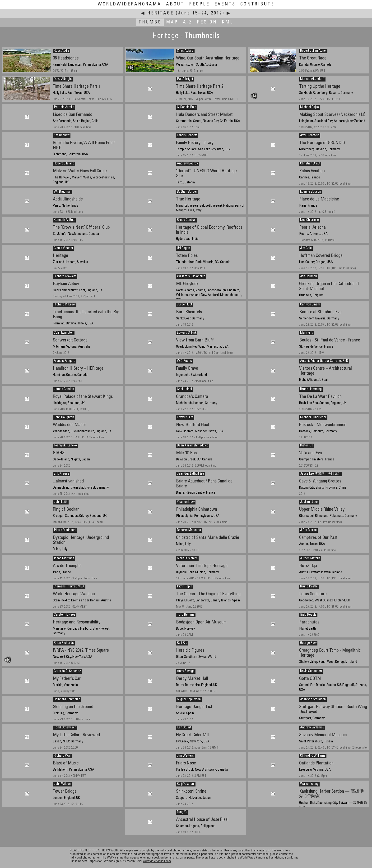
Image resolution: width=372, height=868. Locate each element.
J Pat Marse (308, 530)
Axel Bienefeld (310, 136)
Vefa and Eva (311, 453)
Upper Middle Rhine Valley (322, 510)
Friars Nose (186, 763)
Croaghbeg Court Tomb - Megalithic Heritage (330, 653)
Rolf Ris (182, 643)
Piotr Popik (184, 587)
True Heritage (188, 199)
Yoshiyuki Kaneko (65, 446)
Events (225, 4)
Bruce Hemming (311, 389)
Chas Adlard (185, 51)
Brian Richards (64, 643)
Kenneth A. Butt (64, 220)
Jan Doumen (309, 277)
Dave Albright (63, 79)
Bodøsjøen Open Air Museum (201, 622)
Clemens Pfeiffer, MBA (69, 587)
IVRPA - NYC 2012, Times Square (81, 651)
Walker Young (309, 784)
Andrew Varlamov (312, 728)
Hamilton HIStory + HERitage (78, 369)
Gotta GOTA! (310, 679)
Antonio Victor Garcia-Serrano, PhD (324, 361)
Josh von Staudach (313, 700)
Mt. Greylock (187, 284)
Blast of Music (66, 763)
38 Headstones (66, 58)
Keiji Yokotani (186, 784)
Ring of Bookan (66, 510)
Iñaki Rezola (308, 615)
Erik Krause (62, 474)
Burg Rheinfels (189, 312)
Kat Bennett (62, 136)
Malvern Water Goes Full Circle (80, 171)
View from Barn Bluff (195, 340)
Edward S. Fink (187, 333)
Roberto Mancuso (189, 530)
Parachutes (309, 622)
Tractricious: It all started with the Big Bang (86, 315)
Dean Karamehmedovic (193, 446)
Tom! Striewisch (65, 728)
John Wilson (62, 784)
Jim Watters (185, 756)
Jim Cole (306, 248)
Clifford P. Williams (313, 756)
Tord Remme (186, 615)
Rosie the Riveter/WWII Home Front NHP (84, 145)
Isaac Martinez (64, 559)
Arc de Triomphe (67, 566)
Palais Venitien (312, 171)
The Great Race (313, 58)
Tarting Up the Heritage (320, 87)
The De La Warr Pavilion (320, 397)
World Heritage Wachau (74, 594)
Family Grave (187, 369)
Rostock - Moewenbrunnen (323, 425)
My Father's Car (67, 679)
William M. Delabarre (191, 277)
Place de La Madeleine (319, 199)
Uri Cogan (184, 248)
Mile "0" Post (187, 453)
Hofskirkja (308, 566)
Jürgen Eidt (185, 305)
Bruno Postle (309, 587)
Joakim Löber (309, 502)
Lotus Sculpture (313, 594)
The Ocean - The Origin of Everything (208, 594)
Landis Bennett (187, 136)
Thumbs (150, 22)
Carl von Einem (310, 305)
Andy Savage (186, 671)
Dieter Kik (307, 446)
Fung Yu (182, 812)
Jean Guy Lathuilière (191, 474)
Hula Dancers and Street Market (204, 115)
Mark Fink (307, 333)
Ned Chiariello (309, 220)
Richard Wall (63, 756)
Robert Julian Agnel (313, 51)
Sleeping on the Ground (73, 707)
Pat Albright (185, 79)
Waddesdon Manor (70, 425)
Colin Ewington (64, 333)
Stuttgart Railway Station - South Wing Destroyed (333, 709)
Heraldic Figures (190, 651)
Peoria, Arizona (312, 228)
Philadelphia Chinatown (197, 510)
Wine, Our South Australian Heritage (208, 58)
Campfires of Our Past (318, 538)
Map (172, 22)
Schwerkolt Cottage (70, 340)
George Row (308, 643)
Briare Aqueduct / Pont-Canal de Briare (204, 484)
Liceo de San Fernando (73, 115)
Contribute (257, 4)
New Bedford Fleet (193, 425)
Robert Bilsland (64, 164)
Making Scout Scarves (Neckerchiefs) (332, 115)
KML (228, 22)
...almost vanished (68, 481)
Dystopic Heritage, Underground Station (81, 540)
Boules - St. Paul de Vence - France (330, 340)
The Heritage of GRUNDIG (322, 143)
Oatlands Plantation (316, 763)
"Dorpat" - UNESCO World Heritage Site (206, 174)
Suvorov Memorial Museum (323, 735)
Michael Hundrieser (313, 418)
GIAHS (59, 453)
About (175, 4)
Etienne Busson (311, 192)
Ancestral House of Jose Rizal (202, 820)
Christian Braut (310, 164)
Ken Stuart (184, 728)
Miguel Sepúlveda (189, 700)
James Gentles (64, 389)
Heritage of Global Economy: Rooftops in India (209, 230)
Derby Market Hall (192, 679)
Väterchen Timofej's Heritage (202, 566)
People (199, 4)
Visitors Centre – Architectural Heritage (325, 371)
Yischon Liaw (186, 502)
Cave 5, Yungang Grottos (320, 481)
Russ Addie (62, 51)
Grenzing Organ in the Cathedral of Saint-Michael (329, 286)
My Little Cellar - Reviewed (76, 735)
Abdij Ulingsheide (68, 199)
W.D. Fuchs (184, 361)
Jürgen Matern (310, 559)
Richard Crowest (65, 277)
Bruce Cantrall (187, 220)
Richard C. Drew (65, 305)
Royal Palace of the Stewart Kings (83, 397)
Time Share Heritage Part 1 (77, 87)
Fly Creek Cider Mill (193, 735)
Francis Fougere (65, 361)
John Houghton (64, 418)
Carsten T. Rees (65, 615)
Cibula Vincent (63, 248)
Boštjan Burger (187, 192)
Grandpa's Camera (192, 397)
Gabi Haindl (184, 389)
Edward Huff (185, 418)
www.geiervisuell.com (157, 861)
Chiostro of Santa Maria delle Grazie (208, 538)
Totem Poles (187, 256)
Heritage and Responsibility (77, 622)
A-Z (188, 22)
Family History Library (195, 143)
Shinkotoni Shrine (191, 792)
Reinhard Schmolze (67, 700)
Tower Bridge (65, 792)
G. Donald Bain (187, 107)
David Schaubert (311, 671)
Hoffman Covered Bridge (321, 256)
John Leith (61, 502)
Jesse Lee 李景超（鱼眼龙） (321, 474)
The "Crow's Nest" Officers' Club (81, 228)
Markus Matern (187, 559)
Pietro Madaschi (65, 530)
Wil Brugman (63, 192)
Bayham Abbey (66, 284)
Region (207, 22)
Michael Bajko (309, 107)
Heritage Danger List (194, 707)
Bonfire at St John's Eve (320, 312)
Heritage (161, 13)
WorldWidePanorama (130, 4)
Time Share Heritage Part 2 (200, 87)
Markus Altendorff (312, 79)
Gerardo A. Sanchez (67, 671)
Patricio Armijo (64, 107)
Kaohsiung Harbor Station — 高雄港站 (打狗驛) (332, 794)
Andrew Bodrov (187, 164)
